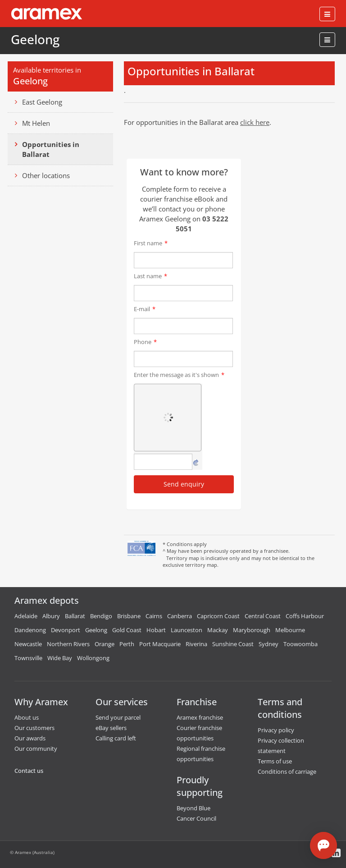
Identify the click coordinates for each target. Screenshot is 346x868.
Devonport (66, 630)
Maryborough (252, 630)
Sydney (269, 644)
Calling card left (116, 738)
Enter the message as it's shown (179, 375)
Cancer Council (196, 818)
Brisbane (129, 616)
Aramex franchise (200, 717)
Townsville (28, 658)
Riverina (196, 644)
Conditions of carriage (287, 772)
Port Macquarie (160, 644)
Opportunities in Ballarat (51, 149)
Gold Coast (127, 630)
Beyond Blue (193, 808)
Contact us (29, 771)
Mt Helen (36, 123)
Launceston (187, 630)
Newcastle (28, 644)
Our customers (34, 728)
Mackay (218, 630)
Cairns (154, 616)
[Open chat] (323, 845)
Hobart (156, 630)
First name (151, 243)
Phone (145, 342)
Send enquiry (184, 484)
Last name (150, 276)
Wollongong (93, 658)
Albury (51, 616)
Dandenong (30, 630)
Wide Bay (60, 658)
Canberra (180, 616)
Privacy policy (276, 730)
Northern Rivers (68, 644)
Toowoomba (300, 644)
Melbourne (290, 630)
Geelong (35, 39)
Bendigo (101, 616)
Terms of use (275, 761)
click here (255, 122)
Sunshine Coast (233, 644)
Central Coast (263, 616)
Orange (105, 644)
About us (27, 717)
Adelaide (26, 616)
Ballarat (75, 616)
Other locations (46, 175)
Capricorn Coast (218, 616)
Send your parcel (118, 717)
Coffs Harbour (305, 616)
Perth (127, 644)
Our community (36, 749)
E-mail (145, 309)
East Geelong (42, 102)
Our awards (30, 738)
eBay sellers (111, 728)
